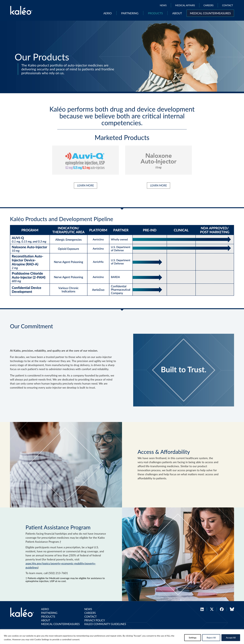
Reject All (211, 638)
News (163, 5)
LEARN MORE (86, 185)
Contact (228, 5)
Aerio (107, 13)
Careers (209, 5)
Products (155, 13)
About (177, 13)
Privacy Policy (95, 620)
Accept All (231, 638)
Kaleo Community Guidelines (105, 624)
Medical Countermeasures (210, 13)
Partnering (130, 13)
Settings (193, 638)
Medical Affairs (185, 5)
